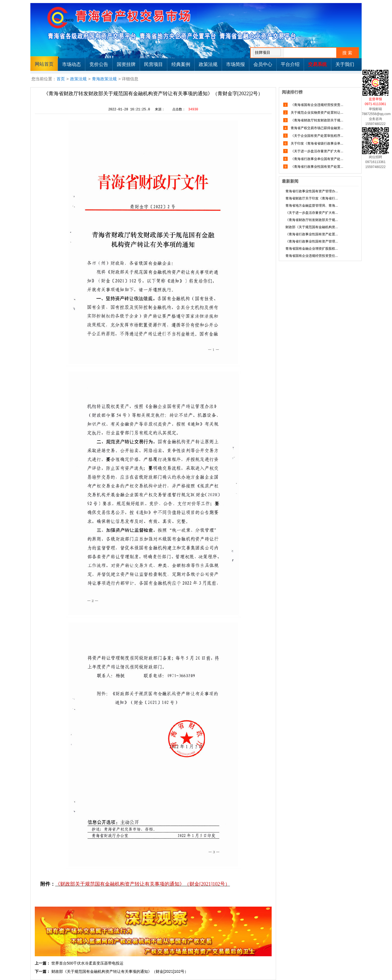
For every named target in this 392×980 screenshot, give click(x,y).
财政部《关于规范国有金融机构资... (312, 227)
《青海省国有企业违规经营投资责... (316, 105)
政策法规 (208, 64)
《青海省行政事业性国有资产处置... (316, 167)
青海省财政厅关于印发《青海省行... (312, 198)
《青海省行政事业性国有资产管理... (312, 241)
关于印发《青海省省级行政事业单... (316, 143)
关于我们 (345, 64)
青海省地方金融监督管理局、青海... (312, 206)
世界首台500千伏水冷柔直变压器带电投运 (87, 963)
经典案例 (181, 64)
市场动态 (71, 64)
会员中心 (263, 64)
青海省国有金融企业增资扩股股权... (312, 249)
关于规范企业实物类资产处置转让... (316, 113)
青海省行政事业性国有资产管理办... (312, 191)
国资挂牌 (126, 64)
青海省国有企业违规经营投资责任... (312, 256)
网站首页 (44, 64)
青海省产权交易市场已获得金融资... (316, 128)
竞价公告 (99, 64)
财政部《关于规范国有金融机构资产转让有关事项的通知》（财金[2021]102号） (120, 971)
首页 (61, 79)
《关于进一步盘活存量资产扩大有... (316, 151)
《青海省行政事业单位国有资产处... (316, 159)
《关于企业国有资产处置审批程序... (316, 136)
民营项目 (153, 64)
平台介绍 (290, 64)
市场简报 (235, 64)
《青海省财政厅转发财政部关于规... (316, 120)
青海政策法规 (104, 79)
